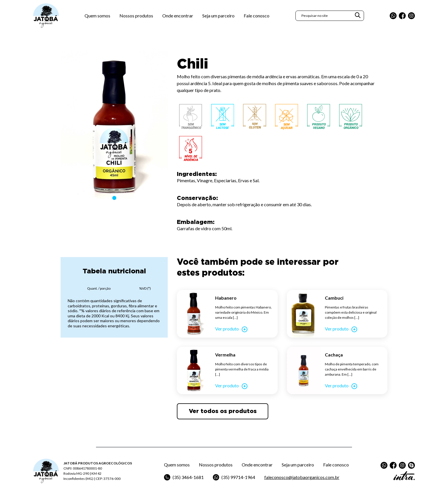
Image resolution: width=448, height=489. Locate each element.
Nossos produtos (136, 16)
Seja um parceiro (218, 16)
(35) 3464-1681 (184, 477)
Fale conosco (257, 16)
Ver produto (232, 329)
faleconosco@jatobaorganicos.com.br (302, 477)
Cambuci (334, 298)
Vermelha (225, 355)
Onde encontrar (178, 16)
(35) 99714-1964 (234, 477)
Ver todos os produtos (223, 411)
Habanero (226, 298)
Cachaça (334, 355)
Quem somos (97, 16)
